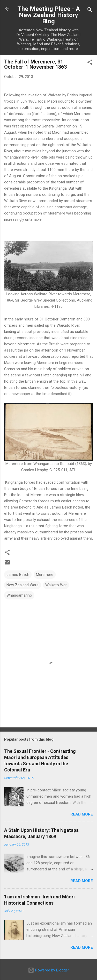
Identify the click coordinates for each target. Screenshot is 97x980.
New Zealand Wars (23, 585)
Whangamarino (19, 595)
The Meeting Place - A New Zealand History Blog (49, 15)
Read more (82, 814)
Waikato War (56, 585)
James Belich (18, 575)
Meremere (45, 575)
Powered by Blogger (48, 970)
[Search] (90, 10)
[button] (90, 63)
